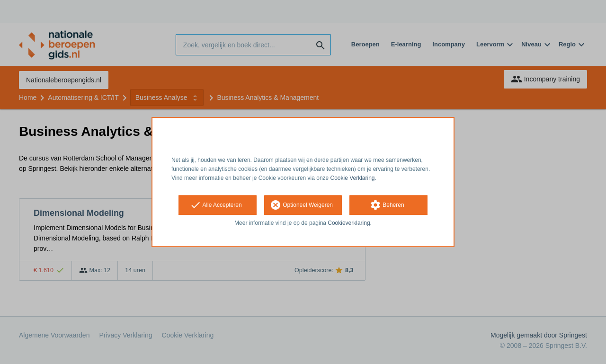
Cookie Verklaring (353, 178)
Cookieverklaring (349, 223)
